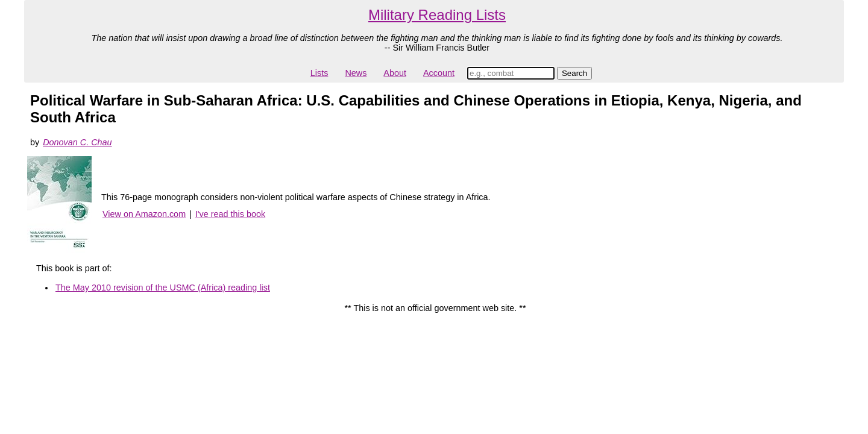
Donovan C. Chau (77, 142)
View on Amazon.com (144, 214)
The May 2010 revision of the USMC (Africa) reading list (163, 288)
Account (439, 73)
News (356, 73)
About (395, 73)
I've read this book (230, 214)
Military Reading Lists (437, 15)
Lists (319, 73)
